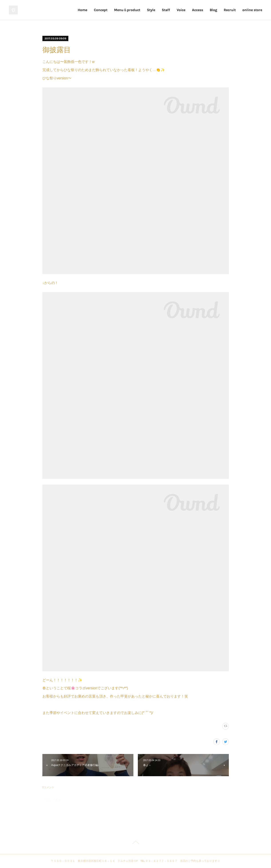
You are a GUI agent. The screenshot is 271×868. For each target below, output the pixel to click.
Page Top (135, 843)
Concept (101, 10)
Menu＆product (127, 10)
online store (252, 10)
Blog (213, 10)
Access (198, 10)
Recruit (230, 10)
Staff (166, 10)
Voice (181, 10)
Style (151, 10)
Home (82, 10)
